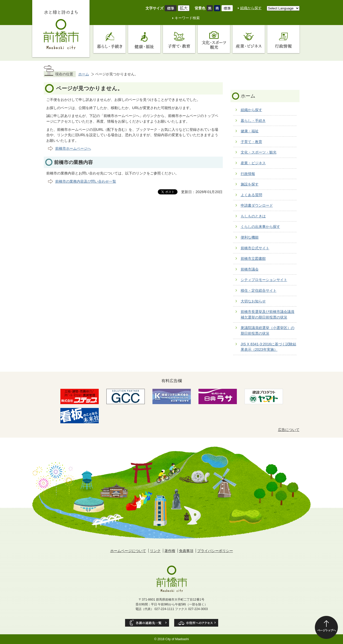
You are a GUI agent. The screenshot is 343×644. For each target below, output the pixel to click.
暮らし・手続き (253, 121)
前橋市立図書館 (253, 259)
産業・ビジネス (253, 163)
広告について (289, 430)
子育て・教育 (251, 142)
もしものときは (253, 216)
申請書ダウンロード (257, 205)
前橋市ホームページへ (73, 148)
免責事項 (186, 551)
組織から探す (251, 8)
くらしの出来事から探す (260, 227)
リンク (155, 551)
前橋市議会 (250, 269)
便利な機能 (250, 237)
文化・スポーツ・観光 (259, 152)
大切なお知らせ (253, 301)
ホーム (84, 74)
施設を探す (250, 184)
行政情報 (248, 174)
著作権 (170, 551)
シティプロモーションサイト (264, 280)
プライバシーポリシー (215, 551)
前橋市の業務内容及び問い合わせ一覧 (86, 181)
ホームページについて (128, 551)
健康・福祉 (250, 131)
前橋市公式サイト (255, 248)
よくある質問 (251, 195)
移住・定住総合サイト (259, 290)
